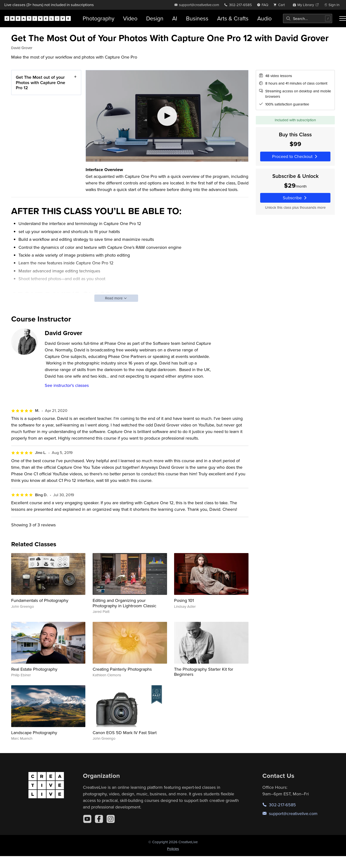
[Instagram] (111, 819)
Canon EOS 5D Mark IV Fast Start (125, 733)
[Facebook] (99, 819)
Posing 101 (184, 600)
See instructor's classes (67, 385)
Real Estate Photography (34, 669)
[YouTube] (87, 819)
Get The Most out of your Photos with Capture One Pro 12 (40, 82)
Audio (264, 18)
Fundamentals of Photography (40, 600)
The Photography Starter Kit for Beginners (204, 672)
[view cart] (280, 5)
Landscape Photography (34, 733)
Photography (98, 18)
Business (197, 18)
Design (155, 18)
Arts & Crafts (233, 18)
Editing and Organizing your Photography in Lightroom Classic (124, 603)
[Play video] (167, 116)
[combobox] (308, 18)
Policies (173, 849)
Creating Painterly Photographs (122, 669)
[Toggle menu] (343, 18)
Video (130, 18)
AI (175, 18)
